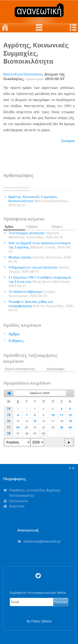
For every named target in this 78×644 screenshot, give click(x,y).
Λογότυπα (17, 506)
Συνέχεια (68, 141)
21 (27, 427)
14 (9, 409)
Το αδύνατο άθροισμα (32, 294)
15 (9, 415)
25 (62, 427)
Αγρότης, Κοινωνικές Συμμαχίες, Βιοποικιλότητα (36, 53)
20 (18, 427)
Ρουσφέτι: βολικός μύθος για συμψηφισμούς (41, 306)
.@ (42, 541)
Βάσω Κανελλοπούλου (23, 74)
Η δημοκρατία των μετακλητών (39, 269)
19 (70, 421)
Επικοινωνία (19, 501)
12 (70, 415)
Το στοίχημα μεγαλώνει (36, 235)
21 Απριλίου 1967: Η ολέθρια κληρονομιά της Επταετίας (40, 282)
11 (62, 415)
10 (53, 415)
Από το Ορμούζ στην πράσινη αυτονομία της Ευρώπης (40, 247)
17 (9, 427)
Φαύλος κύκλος (40, 259)
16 (9, 421)
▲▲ (72, 468)
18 (9, 433)
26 (70, 427)
